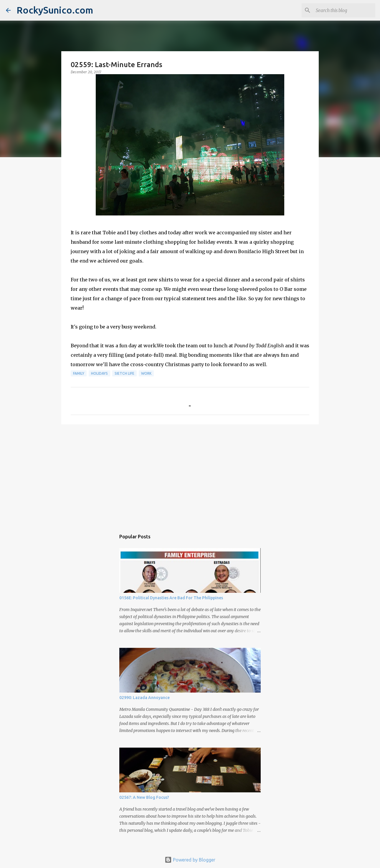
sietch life (124, 373)
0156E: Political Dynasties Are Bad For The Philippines (171, 598)
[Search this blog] (344, 10)
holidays (99, 373)
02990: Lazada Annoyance (144, 698)
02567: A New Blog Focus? (144, 797)
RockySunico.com (55, 10)
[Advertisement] (190, 474)
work (146, 373)
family (79, 373)
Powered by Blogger (190, 860)
